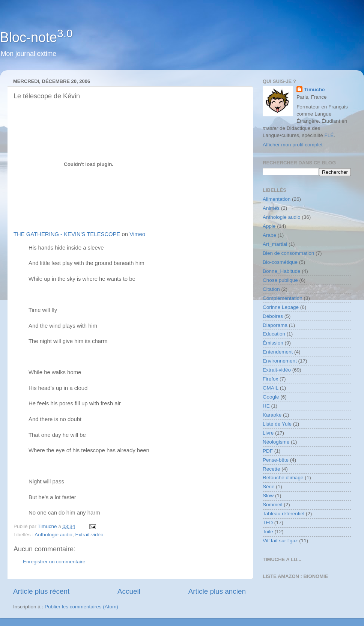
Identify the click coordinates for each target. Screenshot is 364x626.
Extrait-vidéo (89, 535)
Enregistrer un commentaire (54, 562)
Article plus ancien (217, 591)
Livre (268, 433)
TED (268, 523)
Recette (271, 469)
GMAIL (271, 388)
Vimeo (137, 234)
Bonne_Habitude (282, 271)
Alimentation (277, 199)
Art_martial (275, 244)
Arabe (269, 235)
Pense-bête (276, 460)
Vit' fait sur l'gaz (280, 541)
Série (269, 487)
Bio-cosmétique (280, 262)
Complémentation (283, 298)
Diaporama (275, 325)
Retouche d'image (283, 478)
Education (274, 334)
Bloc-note (36, 37)
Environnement (280, 361)
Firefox (270, 379)
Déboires (273, 316)
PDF (268, 451)
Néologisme (276, 442)
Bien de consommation (288, 253)
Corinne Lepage (281, 307)
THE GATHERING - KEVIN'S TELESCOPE (67, 234)
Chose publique (280, 280)
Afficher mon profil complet (293, 145)
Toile (268, 532)
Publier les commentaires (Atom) (81, 607)
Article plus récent (41, 591)
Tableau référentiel (284, 514)
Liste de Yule (277, 424)
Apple (269, 226)
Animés (271, 208)
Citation (271, 289)
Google (271, 397)
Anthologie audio (53, 535)
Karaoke (272, 415)
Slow (268, 496)
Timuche (314, 90)
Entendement (278, 352)
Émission (273, 343)
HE (266, 406)
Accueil (129, 591)
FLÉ (329, 135)
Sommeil (273, 505)
